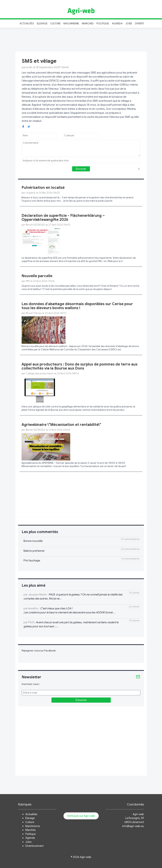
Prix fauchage (32, 560)
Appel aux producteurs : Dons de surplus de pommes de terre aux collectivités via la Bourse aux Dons (79, 366)
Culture (55, 23)
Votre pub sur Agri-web (81, 816)
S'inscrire (81, 700)
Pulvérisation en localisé (43, 188)
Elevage (42, 23)
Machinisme (71, 23)
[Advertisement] (81, 39)
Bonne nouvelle (33, 541)
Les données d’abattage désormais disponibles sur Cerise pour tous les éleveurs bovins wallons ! (77, 306)
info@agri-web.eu (133, 826)
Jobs (129, 23)
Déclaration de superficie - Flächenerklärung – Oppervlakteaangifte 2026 (63, 218)
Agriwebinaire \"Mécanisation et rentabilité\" (61, 425)
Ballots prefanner (34, 551)
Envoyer (81, 169)
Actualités (27, 23)
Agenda (117, 23)
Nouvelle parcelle (37, 276)
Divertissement (34, 846)
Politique (103, 23)
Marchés (88, 23)
